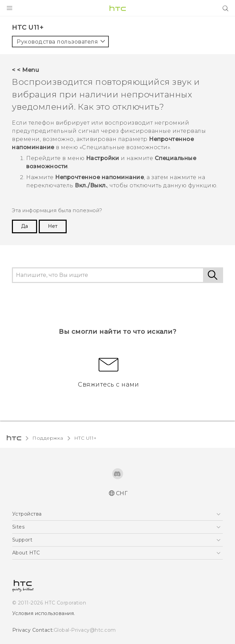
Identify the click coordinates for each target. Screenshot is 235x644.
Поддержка (48, 438)
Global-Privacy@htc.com (85, 630)
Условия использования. (44, 613)
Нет (53, 226)
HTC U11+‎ (86, 438)
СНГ (122, 493)
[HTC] (118, 8)
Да (24, 226)
